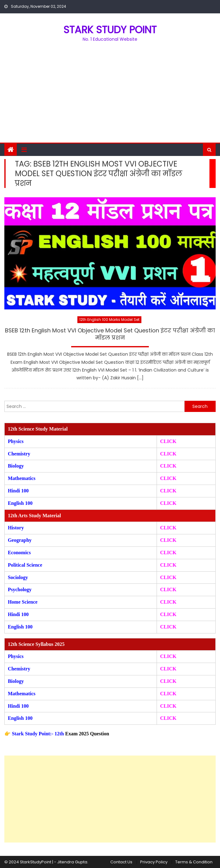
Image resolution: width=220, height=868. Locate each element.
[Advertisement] (110, 96)
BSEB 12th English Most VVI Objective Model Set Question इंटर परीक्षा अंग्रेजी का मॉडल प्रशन (110, 334)
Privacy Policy (154, 862)
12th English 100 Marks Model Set (109, 320)
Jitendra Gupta (72, 862)
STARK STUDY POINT (110, 30)
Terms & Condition (194, 862)
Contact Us (121, 862)
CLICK (168, 478)
